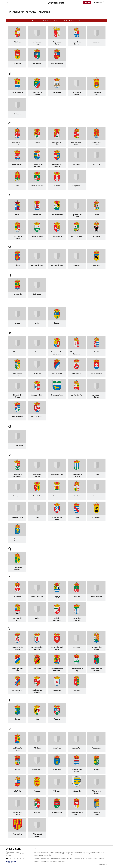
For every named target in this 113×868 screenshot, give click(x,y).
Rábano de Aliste (37, 597)
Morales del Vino (77, 395)
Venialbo (17, 770)
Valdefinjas (57, 748)
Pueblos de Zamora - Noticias (29, 12)
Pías (37, 517)
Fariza (17, 215)
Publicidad (102, 859)
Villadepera (96, 770)
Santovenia (57, 690)
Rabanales (17, 597)
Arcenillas (17, 64)
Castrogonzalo (17, 164)
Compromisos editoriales (47, 861)
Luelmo (57, 323)
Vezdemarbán (37, 770)
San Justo (77, 647)
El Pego (96, 474)
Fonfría (96, 215)
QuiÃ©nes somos (45, 859)
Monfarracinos (57, 374)
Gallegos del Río (57, 265)
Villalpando (77, 791)
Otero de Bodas (17, 445)
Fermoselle (37, 215)
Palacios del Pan (57, 474)
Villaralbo (37, 813)
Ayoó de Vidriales (57, 64)
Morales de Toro (57, 395)
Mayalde (96, 352)
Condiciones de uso (79, 859)
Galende (17, 265)
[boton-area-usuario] (98, 3)
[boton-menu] (106, 3)
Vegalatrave (96, 748)
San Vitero (37, 669)
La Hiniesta (37, 294)
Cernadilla (77, 164)
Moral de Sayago (96, 374)
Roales (37, 618)
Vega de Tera (77, 748)
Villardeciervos (57, 813)
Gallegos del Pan (37, 265)
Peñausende (57, 496)
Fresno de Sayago (37, 236)
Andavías (96, 42)
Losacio (17, 323)
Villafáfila (17, 791)
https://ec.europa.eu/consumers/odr (42, 855)
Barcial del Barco (17, 93)
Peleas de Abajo (37, 496)
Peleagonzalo (17, 496)
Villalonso (57, 791)
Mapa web (37, 861)
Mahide (37, 352)
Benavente (57, 93)
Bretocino (17, 114)
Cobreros (96, 164)
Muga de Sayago (37, 417)
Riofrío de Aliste (96, 597)
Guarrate (96, 265)
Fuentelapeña (57, 236)
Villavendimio (17, 834)
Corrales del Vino (37, 186)
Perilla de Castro (17, 517)
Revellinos (77, 597)
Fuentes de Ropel (77, 236)
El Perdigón (77, 496)
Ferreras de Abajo (57, 215)
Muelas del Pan (17, 417)
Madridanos (17, 352)
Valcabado (37, 748)
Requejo (57, 597)
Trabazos (57, 719)
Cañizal (37, 143)
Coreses (17, 186)
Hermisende (17, 294)
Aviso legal (54, 859)
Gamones (77, 265)
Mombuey (37, 374)
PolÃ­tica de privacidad (92, 859)
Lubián (37, 323)
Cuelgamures (77, 186)
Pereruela (96, 496)
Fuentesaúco (96, 236)
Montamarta (77, 374)
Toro (37, 719)
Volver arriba (103, 865)
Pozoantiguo (96, 517)
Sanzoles (77, 690)
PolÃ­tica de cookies (60, 861)
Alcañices (17, 42)
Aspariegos (37, 64)
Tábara (17, 719)
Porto (77, 517)
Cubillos (57, 186)
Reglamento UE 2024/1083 (65, 859)
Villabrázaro (57, 770)
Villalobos (37, 791)
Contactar (36, 859)
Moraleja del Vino (37, 395)
